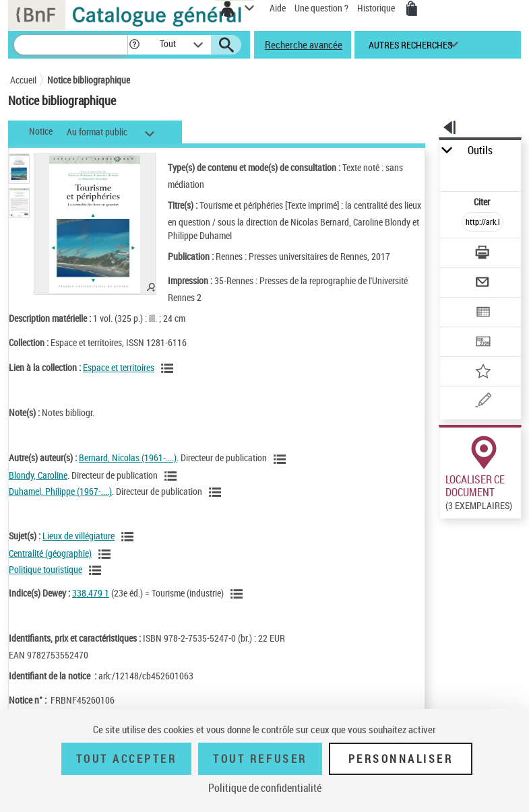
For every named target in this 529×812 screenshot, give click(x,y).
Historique (377, 8)
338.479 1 (91, 593)
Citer (483, 202)
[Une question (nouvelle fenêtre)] (483, 402)
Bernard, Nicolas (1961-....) (128, 458)
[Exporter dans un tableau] (483, 313)
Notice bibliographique (89, 80)
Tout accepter (127, 759)
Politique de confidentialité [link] (265, 788)
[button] (134, 45)
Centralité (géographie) (50, 553)
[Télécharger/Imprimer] (483, 254)
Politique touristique (45, 569)
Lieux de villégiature (79, 536)
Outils (480, 150)
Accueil (23, 80)
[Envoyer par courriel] (483, 284)
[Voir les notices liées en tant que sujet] (129, 537)
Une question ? (321, 8)
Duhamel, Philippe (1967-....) (60, 491)
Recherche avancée (304, 44)
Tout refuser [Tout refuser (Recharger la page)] (260, 759)
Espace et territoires (119, 367)
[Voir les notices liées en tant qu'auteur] (282, 459)
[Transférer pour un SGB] (483, 343)
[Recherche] (71, 45)
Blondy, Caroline (38, 475)
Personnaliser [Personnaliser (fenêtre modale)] (401, 759)
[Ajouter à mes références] (483, 373)
